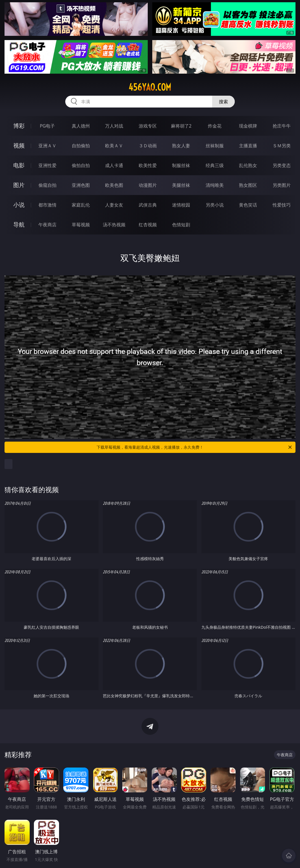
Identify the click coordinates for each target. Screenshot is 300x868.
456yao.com (150, 87)
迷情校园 (181, 205)
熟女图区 (248, 185)
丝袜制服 (215, 146)
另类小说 (215, 205)
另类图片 (282, 185)
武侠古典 (148, 205)
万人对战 (114, 126)
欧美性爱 (148, 165)
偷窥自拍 (47, 185)
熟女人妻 (181, 146)
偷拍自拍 (81, 165)
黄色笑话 (248, 205)
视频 (19, 145)
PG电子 (47, 126)
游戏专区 (148, 126)
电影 (19, 165)
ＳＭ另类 (282, 146)
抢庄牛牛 (282, 126)
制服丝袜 (181, 165)
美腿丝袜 (181, 185)
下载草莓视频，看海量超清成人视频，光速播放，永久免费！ (195, 447)
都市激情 (47, 205)
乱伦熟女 (248, 165)
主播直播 (248, 146)
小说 (19, 205)
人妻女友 (114, 205)
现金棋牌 (248, 126)
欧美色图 (114, 185)
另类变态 (282, 165)
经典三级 (215, 165)
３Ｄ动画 (148, 146)
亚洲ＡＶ (47, 146)
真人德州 (81, 126)
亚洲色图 (81, 185)
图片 (19, 185)
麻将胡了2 (181, 126)
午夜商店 (47, 225)
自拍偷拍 (81, 146)
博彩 (19, 126)
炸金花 (215, 126)
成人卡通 (114, 165)
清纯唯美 (215, 185)
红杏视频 (148, 225)
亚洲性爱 (47, 165)
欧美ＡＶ (114, 146)
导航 (19, 224)
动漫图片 (148, 185)
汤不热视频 (114, 225)
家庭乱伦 (81, 205)
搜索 (223, 102)
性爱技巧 (282, 205)
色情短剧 (181, 225)
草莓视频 (81, 225)
